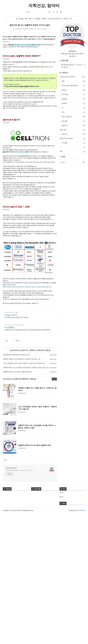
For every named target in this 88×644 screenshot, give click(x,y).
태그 (71, 19)
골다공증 (21, 19)
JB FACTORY (81, 641)
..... (72, 147)
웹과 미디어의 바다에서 (72, 139)
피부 (73, 112)
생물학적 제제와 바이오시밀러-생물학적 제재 (16, 468)
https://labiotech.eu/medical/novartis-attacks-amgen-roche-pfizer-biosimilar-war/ (27, 359)
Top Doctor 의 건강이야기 (19, 446)
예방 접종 (73, 121)
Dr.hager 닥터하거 (11, 411)
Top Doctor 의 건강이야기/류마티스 (25, 29)
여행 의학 (73, 134)
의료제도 (66, 19)
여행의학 (44, 19)
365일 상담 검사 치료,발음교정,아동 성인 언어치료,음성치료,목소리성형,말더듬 (27, 426)
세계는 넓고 (72, 130)
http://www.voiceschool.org (13, 421)
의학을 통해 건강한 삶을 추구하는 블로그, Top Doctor (19, 601)
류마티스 (31, 19)
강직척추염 (73, 94)
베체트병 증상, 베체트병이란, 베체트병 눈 (15, 451)
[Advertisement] (30, 64)
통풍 (26, 19)
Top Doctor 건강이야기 (55, 19)
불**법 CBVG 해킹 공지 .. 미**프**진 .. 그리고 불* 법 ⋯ (73, 66)
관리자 (62, 623)
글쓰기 (62, 628)
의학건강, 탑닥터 (11, 599)
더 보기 (54, 510)
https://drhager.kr (10, 408)
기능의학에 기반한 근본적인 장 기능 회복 (16, 413)
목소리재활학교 (10, 423)
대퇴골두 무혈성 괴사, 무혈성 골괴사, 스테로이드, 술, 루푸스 (21, 455)
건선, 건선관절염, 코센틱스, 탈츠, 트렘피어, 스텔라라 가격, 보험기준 (23, 459)
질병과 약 (73, 126)
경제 (72, 152)
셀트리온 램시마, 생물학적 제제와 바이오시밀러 (30, 25)
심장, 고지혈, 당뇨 (73, 117)
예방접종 (38, 19)
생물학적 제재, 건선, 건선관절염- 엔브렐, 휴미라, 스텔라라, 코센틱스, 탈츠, (25, 464)
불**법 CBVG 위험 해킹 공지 (73, 86)
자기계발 (73, 143)
